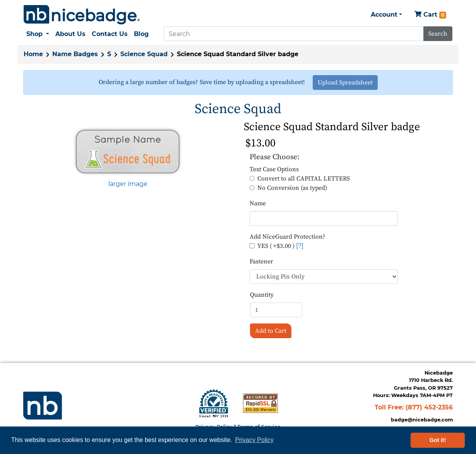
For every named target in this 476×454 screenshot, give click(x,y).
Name (258, 203)
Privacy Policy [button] (254, 440)
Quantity (262, 295)
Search (438, 34)
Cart (430, 15)
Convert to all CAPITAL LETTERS (304, 179)
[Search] (294, 34)
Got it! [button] (438, 440)
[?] (300, 246)
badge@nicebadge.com (422, 420)
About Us (70, 34)
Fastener (261, 261)
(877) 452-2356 (429, 407)
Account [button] (384, 15)
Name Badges (75, 54)
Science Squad (144, 54)
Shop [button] (35, 34)
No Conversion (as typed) (292, 188)
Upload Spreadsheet (345, 83)
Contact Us (110, 34)
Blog (141, 34)
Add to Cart (271, 331)
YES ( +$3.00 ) (276, 246)
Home (33, 54)
